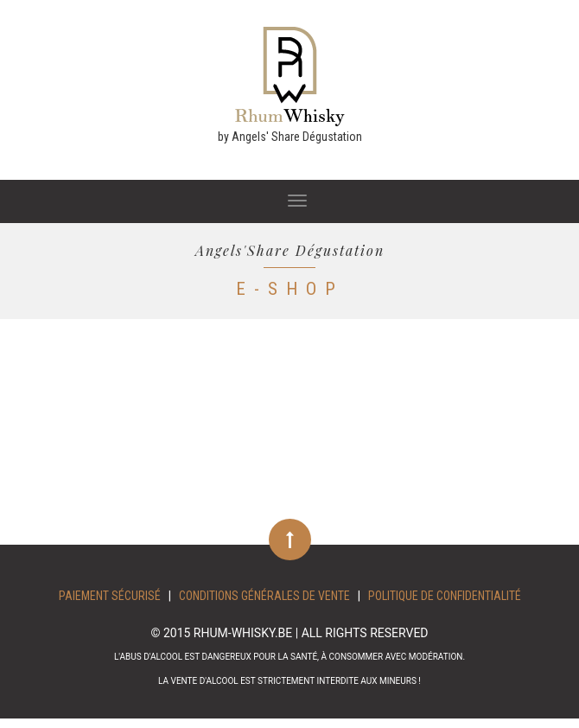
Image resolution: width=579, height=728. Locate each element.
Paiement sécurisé (110, 596)
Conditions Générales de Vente (264, 596)
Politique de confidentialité (445, 596)
